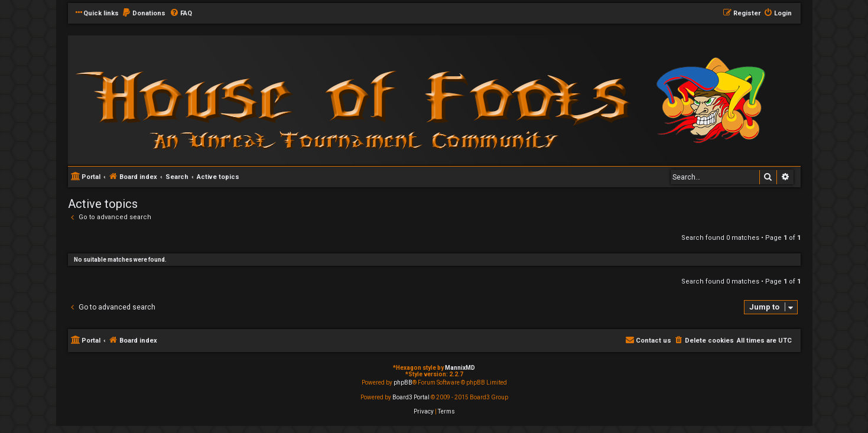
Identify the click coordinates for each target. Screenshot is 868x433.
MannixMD (460, 368)
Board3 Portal (411, 397)
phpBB (403, 382)
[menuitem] (144, 14)
